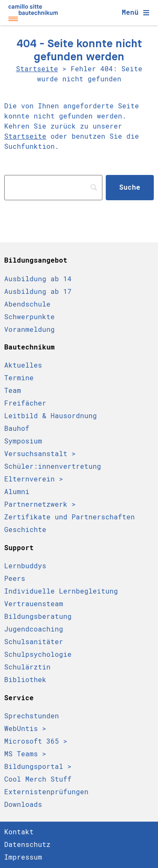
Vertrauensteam (34, 604)
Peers (15, 579)
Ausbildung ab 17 (38, 291)
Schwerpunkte (29, 317)
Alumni (17, 492)
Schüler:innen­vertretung (53, 466)
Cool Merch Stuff (38, 779)
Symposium (23, 441)
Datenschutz (27, 845)
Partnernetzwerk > (40, 504)
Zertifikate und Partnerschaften (70, 517)
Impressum (23, 857)
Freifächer (25, 403)
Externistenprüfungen (46, 792)
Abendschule (27, 304)
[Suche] (130, 188)
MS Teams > (25, 754)
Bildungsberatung (38, 617)
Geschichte (25, 530)
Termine (19, 378)
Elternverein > (34, 479)
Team (13, 391)
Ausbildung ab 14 (38, 279)
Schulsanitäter (34, 642)
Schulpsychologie (38, 654)
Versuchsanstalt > (40, 454)
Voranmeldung (29, 329)
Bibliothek (25, 680)
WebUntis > (25, 729)
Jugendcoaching (34, 629)
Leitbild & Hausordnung (51, 416)
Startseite (37, 69)
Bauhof (17, 429)
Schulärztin (27, 667)
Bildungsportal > (38, 767)
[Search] (53, 188)
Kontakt (19, 832)
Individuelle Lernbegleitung (61, 591)
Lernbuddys (25, 566)
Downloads (23, 805)
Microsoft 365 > (36, 741)
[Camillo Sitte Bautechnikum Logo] (33, 13)
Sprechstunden (32, 716)
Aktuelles (23, 365)
